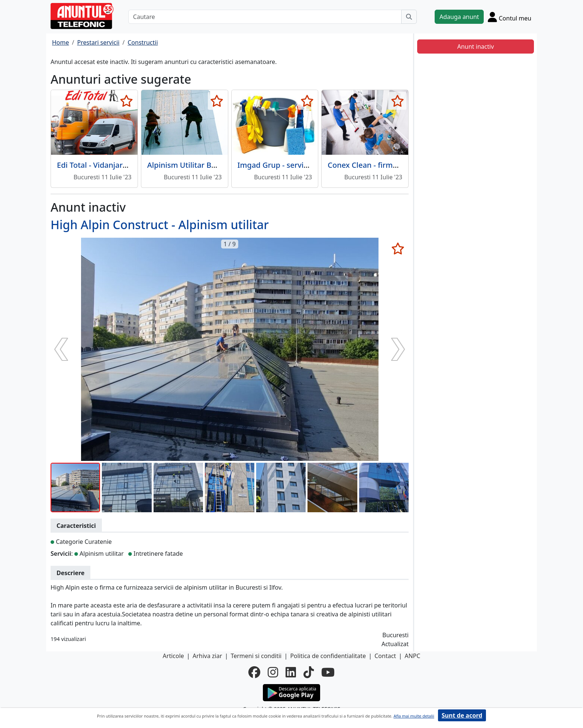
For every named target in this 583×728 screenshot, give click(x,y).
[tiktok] (309, 672)
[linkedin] (291, 672)
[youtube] (328, 672)
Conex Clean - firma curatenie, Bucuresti (399, 165)
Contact (385, 656)
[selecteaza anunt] (127, 101)
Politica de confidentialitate (328, 656)
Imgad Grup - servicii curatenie (292, 165)
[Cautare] (265, 17)
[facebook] (254, 672)
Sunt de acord (462, 715)
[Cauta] (409, 17)
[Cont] (510, 17)
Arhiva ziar (207, 656)
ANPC (412, 656)
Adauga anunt (459, 17)
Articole (173, 656)
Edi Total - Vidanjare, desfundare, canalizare (134, 165)
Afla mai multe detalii (414, 716)
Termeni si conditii (256, 656)
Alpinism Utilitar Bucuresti (194, 165)
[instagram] (273, 672)
